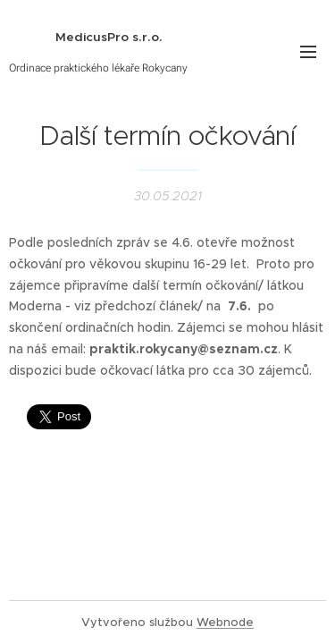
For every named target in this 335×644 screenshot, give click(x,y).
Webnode (225, 622)
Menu (308, 52)
